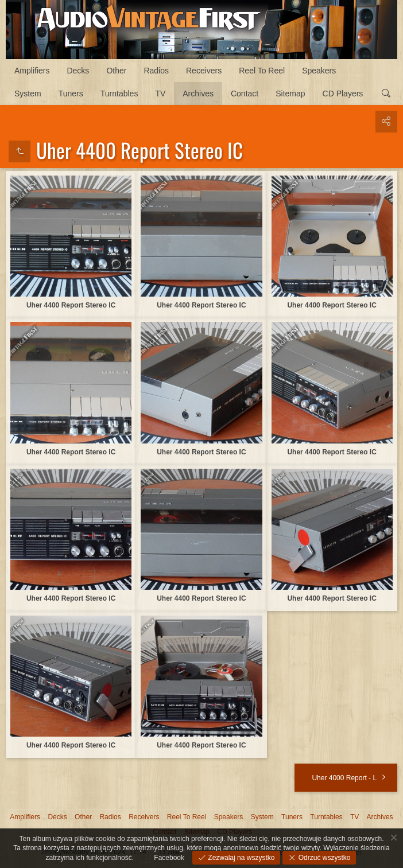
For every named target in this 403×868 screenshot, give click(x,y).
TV (160, 94)
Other (116, 71)
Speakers (319, 71)
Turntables (119, 94)
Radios (156, 71)
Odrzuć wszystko (323, 858)
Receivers (204, 71)
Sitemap (290, 94)
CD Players (343, 94)
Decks (78, 71)
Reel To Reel (262, 71)
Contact (245, 94)
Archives (198, 94)
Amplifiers (32, 71)
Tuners (71, 94)
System (28, 94)
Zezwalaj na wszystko (240, 858)
